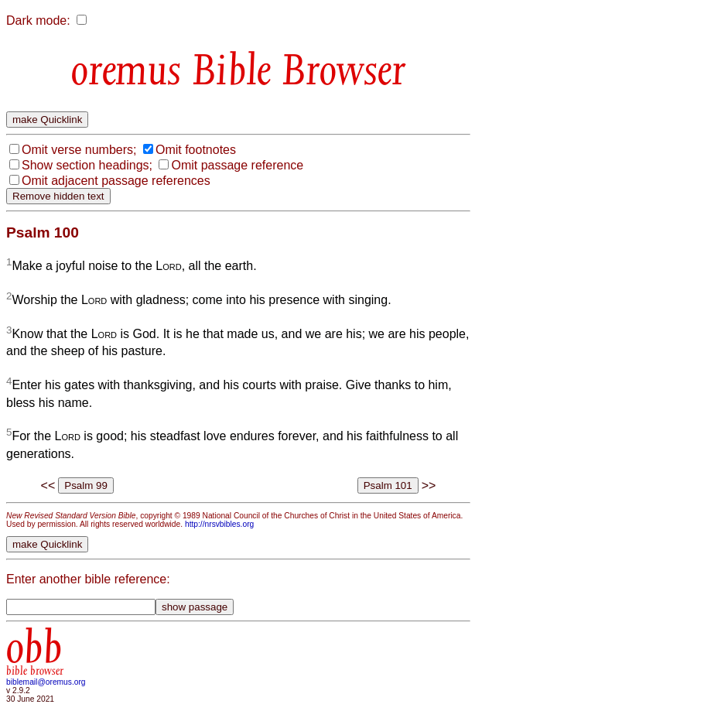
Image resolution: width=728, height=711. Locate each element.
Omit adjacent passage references (116, 181)
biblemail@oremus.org (46, 682)
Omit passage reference (237, 165)
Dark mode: (38, 21)
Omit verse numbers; (79, 150)
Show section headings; (87, 165)
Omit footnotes (196, 150)
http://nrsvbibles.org (219, 524)
